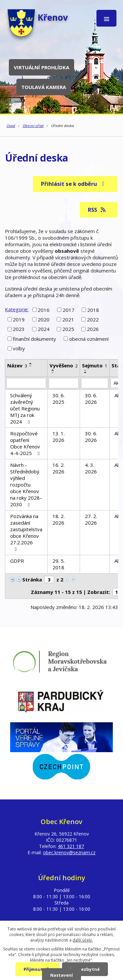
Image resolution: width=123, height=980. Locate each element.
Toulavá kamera (44, 87)
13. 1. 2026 (59, 437)
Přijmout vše (38, 969)
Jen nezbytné (85, 969)
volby (19, 348)
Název (17, 365)
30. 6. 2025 (59, 399)
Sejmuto (95, 365)
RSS (97, 210)
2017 (69, 310)
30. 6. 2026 (91, 399)
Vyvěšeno (64, 365)
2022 (93, 319)
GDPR (17, 561)
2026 (93, 329)
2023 (19, 329)
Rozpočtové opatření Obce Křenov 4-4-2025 (26, 443)
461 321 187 (71, 846)
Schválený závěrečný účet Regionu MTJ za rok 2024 (25, 408)
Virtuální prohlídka (41, 67)
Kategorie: (17, 309)
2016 (44, 310)
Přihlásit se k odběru (74, 184)
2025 (68, 329)
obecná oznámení (89, 339)
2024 (44, 329)
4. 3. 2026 (91, 468)
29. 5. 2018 (59, 564)
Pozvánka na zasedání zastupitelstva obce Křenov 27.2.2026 (26, 532)
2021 (68, 319)
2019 (19, 319)
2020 (44, 319)
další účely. (83, 940)
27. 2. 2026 (91, 519)
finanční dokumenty (34, 339)
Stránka (32, 579)
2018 (93, 310)
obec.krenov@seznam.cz (69, 852)
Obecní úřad (33, 126)
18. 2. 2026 (59, 519)
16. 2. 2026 (59, 468)
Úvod (11, 126)
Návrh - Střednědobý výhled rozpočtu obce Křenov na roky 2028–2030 (26, 485)
